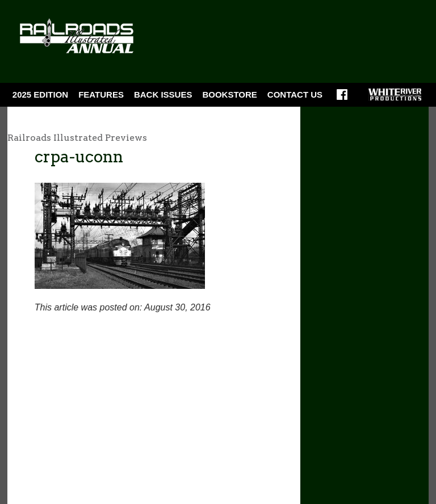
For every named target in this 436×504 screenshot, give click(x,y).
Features (101, 94)
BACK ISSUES (163, 94)
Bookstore (229, 94)
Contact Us (295, 94)
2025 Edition (40, 94)
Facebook (342, 98)
